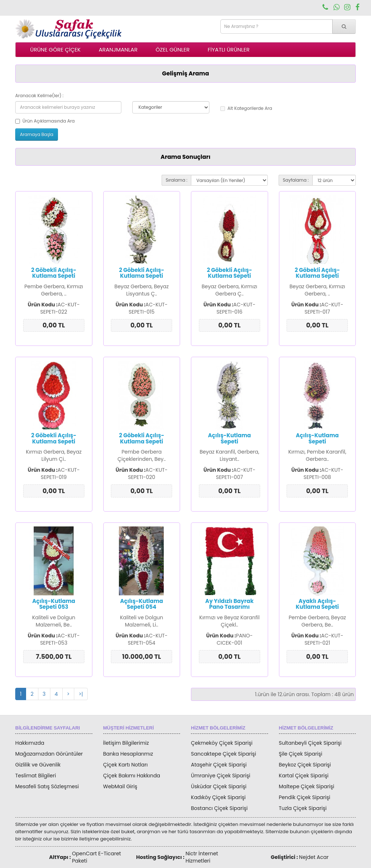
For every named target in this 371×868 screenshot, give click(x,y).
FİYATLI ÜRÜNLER (229, 49)
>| (81, 694)
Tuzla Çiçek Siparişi (303, 808)
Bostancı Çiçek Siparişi (219, 808)
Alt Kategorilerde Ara (246, 108)
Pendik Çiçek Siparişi (305, 797)
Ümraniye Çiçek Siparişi (221, 776)
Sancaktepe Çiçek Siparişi (224, 754)
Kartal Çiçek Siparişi (304, 776)
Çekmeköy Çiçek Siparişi (222, 743)
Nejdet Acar (314, 857)
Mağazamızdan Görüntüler (49, 754)
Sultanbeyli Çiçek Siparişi (310, 743)
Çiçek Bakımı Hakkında (132, 776)
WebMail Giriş (120, 786)
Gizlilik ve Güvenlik (38, 765)
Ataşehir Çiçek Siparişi (219, 765)
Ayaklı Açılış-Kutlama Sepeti (317, 604)
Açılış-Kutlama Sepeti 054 (141, 604)
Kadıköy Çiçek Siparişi (218, 797)
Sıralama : (176, 180)
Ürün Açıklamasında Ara (45, 121)
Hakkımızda (30, 743)
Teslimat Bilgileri (36, 776)
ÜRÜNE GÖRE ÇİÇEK (55, 49)
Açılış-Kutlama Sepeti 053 (54, 604)
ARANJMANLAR (118, 49)
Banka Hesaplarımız (128, 754)
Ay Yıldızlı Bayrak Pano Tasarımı (230, 604)
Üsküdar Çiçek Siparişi (219, 786)
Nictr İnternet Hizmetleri (202, 857)
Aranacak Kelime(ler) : (39, 96)
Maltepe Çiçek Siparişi (307, 786)
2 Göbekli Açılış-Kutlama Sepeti (54, 273)
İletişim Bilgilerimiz (126, 743)
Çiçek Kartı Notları (126, 765)
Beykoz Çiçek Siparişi (305, 765)
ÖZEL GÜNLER (173, 49)
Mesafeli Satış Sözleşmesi (47, 786)
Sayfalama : (295, 180)
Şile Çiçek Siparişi (301, 754)
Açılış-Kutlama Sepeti (230, 438)
